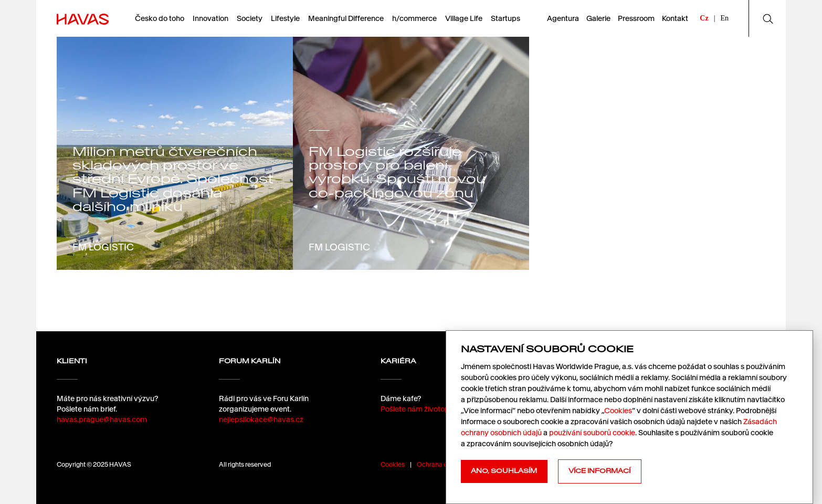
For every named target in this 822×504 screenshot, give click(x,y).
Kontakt (675, 18)
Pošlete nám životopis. (418, 409)
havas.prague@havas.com (102, 419)
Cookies (393, 464)
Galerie (598, 18)
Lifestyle (285, 18)
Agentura (563, 18)
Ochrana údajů (438, 464)
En (724, 18)
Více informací (599, 471)
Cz (704, 18)
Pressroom (636, 18)
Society (250, 18)
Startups (505, 18)
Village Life (464, 18)
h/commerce (414, 18)
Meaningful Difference (346, 18)
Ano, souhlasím (504, 471)
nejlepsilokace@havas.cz (261, 419)
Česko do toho (160, 18)
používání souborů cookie (592, 433)
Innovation (210, 18)
